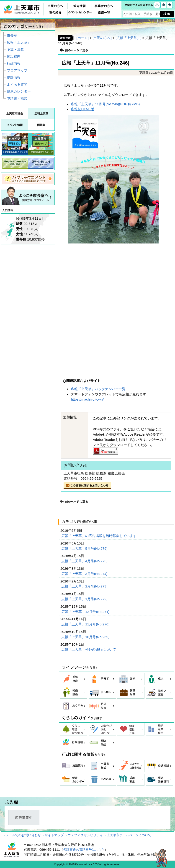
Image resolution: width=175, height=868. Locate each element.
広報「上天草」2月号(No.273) (85, 586)
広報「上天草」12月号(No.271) (86, 612)
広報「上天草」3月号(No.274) (85, 574)
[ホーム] (82, 38)
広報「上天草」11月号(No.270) (86, 624)
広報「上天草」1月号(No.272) (85, 599)
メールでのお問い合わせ (23, 835)
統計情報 (14, 77)
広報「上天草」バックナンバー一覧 (99, 389)
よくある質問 (17, 84)
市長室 (12, 35)
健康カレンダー (19, 91)
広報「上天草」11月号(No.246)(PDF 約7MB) (105, 104)
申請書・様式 (17, 98)
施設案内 (14, 56)
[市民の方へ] (102, 38)
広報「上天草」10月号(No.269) (86, 637)
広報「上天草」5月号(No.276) (85, 548)
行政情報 (14, 63)
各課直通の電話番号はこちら (84, 850)
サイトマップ (54, 835)
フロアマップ (17, 70)
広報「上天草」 (19, 42)
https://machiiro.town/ (87, 399)
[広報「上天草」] (128, 38)
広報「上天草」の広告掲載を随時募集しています (99, 536)
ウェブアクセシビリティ (85, 835)
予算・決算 (15, 49)
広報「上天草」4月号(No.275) (85, 561)
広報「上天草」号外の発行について (89, 649)
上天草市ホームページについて (129, 835)
